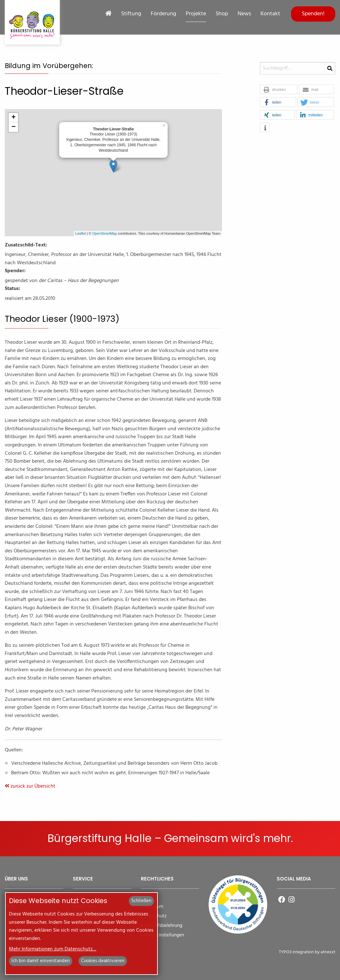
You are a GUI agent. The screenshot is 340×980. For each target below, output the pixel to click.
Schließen (141, 901)
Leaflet (81, 233)
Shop (222, 14)
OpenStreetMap (105, 233)
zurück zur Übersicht (30, 786)
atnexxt (328, 952)
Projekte (196, 14)
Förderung (163, 14)
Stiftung (131, 14)
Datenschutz (154, 916)
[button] (279, 90)
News (244, 14)
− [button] (14, 127)
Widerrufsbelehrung (162, 926)
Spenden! (313, 14)
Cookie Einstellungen (163, 935)
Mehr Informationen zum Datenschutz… (53, 949)
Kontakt (270, 14)
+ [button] (14, 118)
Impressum (152, 907)
